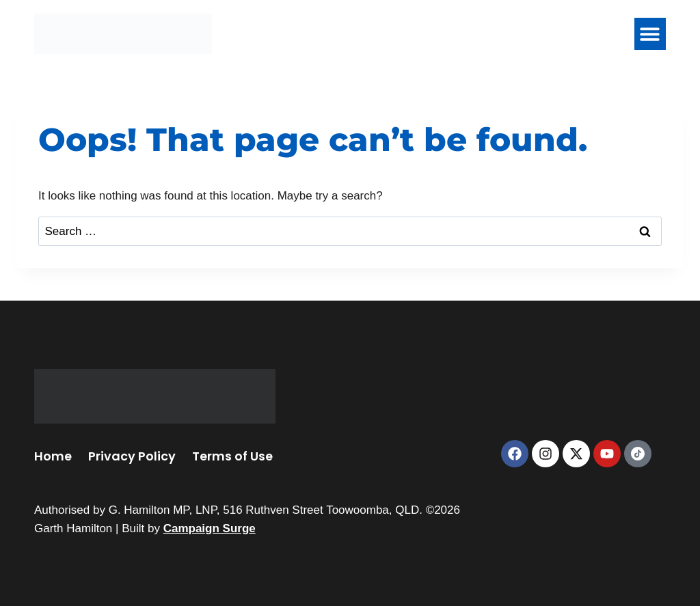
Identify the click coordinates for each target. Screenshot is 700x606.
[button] (650, 34)
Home (53, 456)
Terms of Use (232, 456)
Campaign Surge (210, 528)
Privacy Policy (132, 456)
